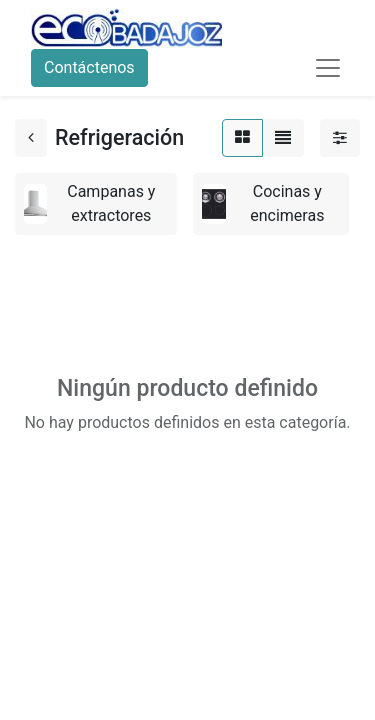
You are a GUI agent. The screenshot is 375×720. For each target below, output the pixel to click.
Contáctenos (89, 67)
